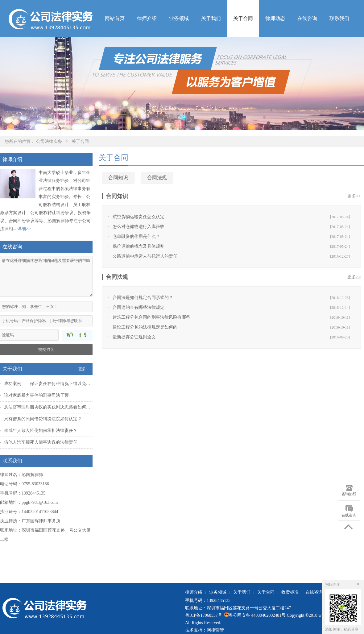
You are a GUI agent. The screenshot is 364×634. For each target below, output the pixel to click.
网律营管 (215, 630)
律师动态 (275, 18)
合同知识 (118, 178)
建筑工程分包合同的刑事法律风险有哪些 (151, 317)
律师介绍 (147, 18)
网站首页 (115, 18)
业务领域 (179, 18)
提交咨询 (46, 349)
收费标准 (290, 592)
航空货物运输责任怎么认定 (139, 217)
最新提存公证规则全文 (134, 337)
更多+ (83, 369)
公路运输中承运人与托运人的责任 (145, 256)
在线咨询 (307, 18)
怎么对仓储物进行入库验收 (139, 227)
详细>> (24, 229)
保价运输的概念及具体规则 (139, 246)
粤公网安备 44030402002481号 (254, 615)
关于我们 (211, 18)
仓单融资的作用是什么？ (136, 236)
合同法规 (157, 178)
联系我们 (339, 18)
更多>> (354, 196)
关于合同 (243, 18)
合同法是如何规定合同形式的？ (143, 298)
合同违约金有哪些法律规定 (139, 307)
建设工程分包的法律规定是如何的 (145, 327)
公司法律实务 (49, 141)
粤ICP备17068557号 (204, 615)
